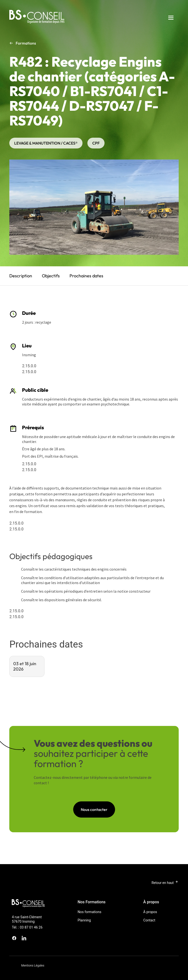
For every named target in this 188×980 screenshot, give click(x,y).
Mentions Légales (33, 966)
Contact (149, 920)
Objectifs (51, 276)
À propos (150, 912)
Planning (84, 920)
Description (21, 276)
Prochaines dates (86, 276)
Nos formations (89, 912)
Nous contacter (94, 809)
